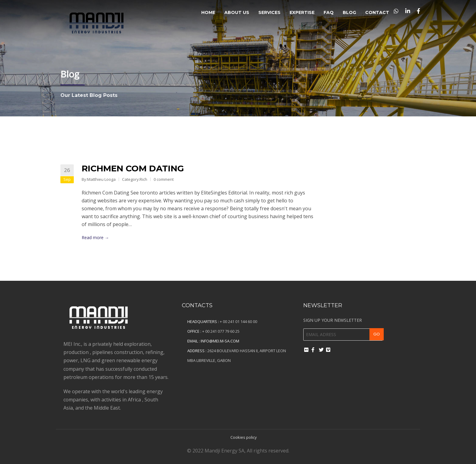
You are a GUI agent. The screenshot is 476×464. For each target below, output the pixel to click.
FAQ (329, 12)
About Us (237, 12)
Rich (143, 179)
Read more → (95, 237)
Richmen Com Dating (133, 168)
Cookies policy (244, 437)
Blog (349, 12)
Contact (377, 12)
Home (208, 12)
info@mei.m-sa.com (220, 341)
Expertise (302, 12)
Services (269, 12)
